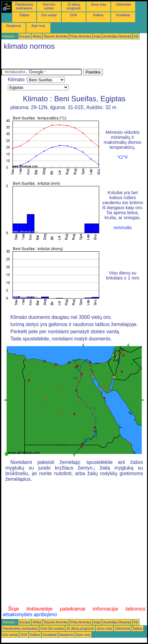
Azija (97, 36)
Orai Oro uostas (49, 6)
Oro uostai (49, 15)
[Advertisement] (51, 61)
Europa (25, 36)
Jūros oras (99, 4)
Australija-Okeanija (117, 36)
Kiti (136, 36)
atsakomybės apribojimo (30, 614)
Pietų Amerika (81, 36)
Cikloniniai (123, 4)
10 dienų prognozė (74, 6)
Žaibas (24, 15)
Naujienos (14, 26)
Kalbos (98, 15)
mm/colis (123, 228)
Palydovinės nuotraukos (24, 6)
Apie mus (38, 26)
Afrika (37, 36)
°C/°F (122, 157)
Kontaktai (123, 15)
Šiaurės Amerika (56, 36)
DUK (74, 15)
